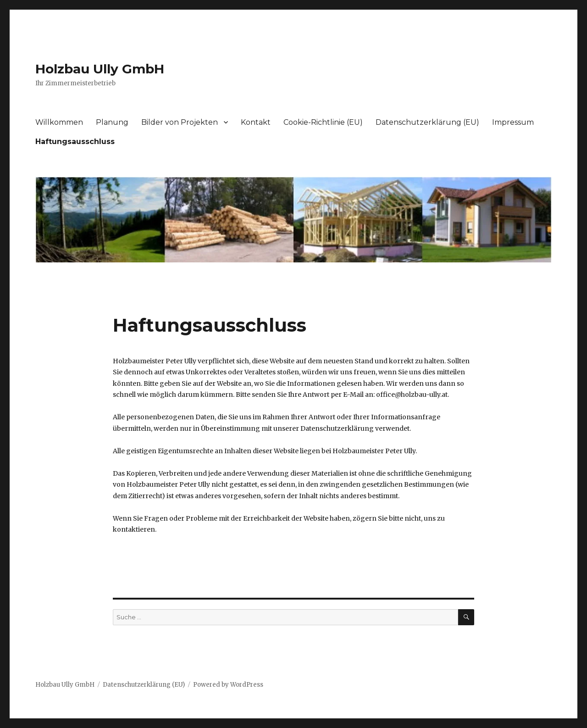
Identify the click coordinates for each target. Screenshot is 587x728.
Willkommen (59, 122)
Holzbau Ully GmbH (100, 69)
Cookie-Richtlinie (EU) (323, 122)
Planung (112, 122)
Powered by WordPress (228, 685)
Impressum (513, 122)
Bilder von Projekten (180, 122)
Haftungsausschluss (75, 142)
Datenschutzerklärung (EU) (427, 122)
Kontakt (256, 122)
